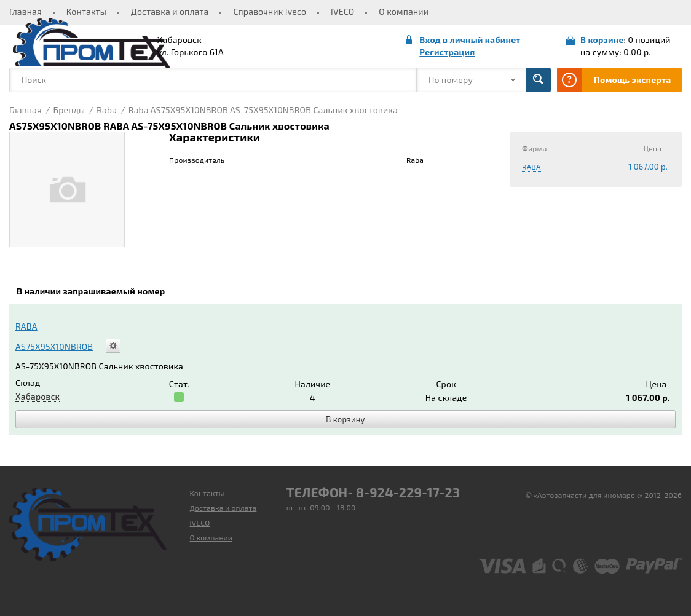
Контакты (86, 11)
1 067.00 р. (648, 167)
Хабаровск (38, 396)
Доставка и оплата (170, 11)
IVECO (342, 11)
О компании (404, 11)
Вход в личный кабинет (470, 40)
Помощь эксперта (633, 80)
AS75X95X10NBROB (54, 346)
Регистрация (447, 52)
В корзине (602, 40)
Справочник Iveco (270, 11)
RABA (531, 167)
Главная (26, 11)
